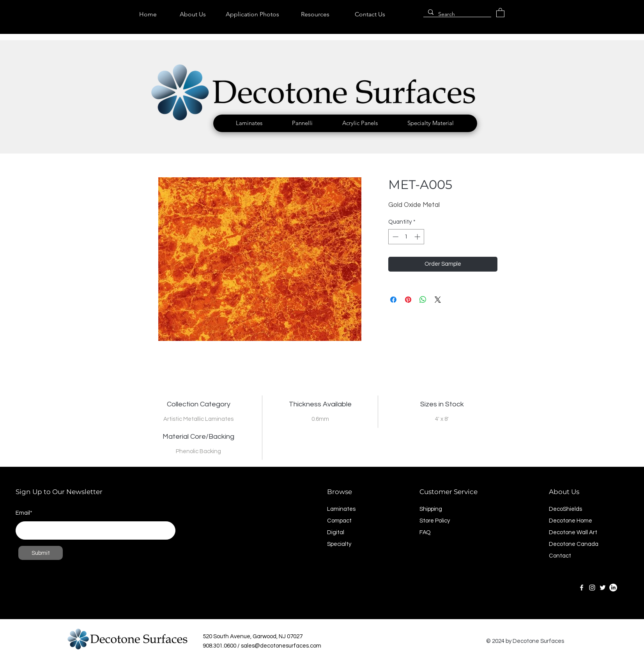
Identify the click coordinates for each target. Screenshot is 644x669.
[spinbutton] (406, 237)
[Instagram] (592, 588)
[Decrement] (395, 237)
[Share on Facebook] (393, 300)
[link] (500, 12)
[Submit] (41, 553)
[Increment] (418, 237)
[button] (249, 123)
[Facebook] (582, 588)
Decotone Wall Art (573, 532)
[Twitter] (603, 588)
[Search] (456, 14)
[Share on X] (438, 300)
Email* (24, 513)
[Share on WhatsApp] (423, 300)
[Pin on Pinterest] (408, 300)
